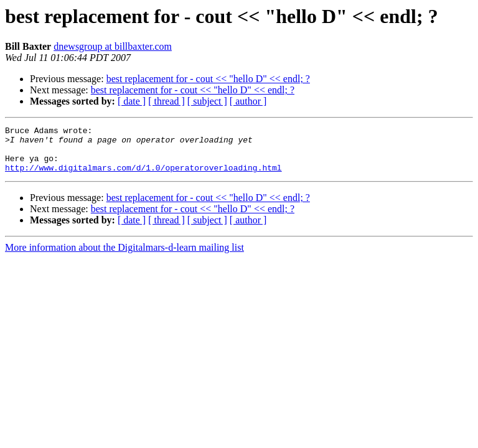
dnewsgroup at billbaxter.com (113, 46)
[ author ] (248, 101)
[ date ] (132, 101)
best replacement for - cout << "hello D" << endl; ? (208, 79)
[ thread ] (166, 101)
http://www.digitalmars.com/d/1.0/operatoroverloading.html (143, 177)
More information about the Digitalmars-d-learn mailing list (124, 257)
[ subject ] (207, 101)
